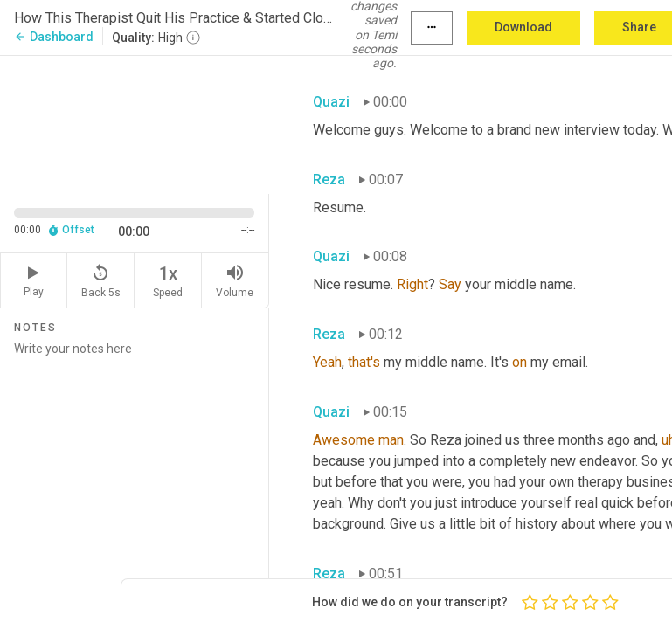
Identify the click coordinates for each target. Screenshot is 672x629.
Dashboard (54, 37)
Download (523, 27)
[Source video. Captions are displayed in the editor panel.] (135, 123)
